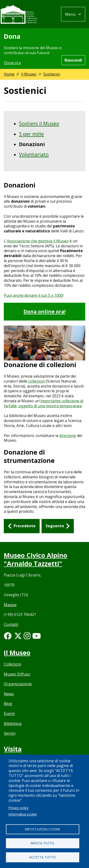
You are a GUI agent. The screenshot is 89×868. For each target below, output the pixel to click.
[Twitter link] (18, 637)
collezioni (37, 381)
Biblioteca (13, 724)
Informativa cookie (23, 814)
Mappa (10, 605)
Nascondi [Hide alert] (73, 60)
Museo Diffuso (17, 674)
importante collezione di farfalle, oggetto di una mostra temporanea (44, 403)
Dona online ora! (44, 312)
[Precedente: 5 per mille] (22, 526)
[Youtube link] (37, 637)
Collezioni (12, 664)
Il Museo (29, 74)
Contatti (11, 624)
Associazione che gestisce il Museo (38, 241)
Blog (8, 704)
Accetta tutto (42, 857)
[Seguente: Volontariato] (58, 526)
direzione (68, 436)
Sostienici (52, 74)
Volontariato (34, 154)
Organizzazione (18, 684)
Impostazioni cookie (42, 829)
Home (9, 74)
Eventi (9, 714)
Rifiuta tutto (43, 843)
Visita (13, 749)
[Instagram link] (27, 637)
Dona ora (12, 63)
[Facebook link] (8, 637)
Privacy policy (19, 808)
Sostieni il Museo (39, 124)
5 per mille (31, 134)
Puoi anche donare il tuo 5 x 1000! (34, 295)
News (9, 694)
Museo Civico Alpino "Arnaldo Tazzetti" (35, 559)
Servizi (10, 733)
